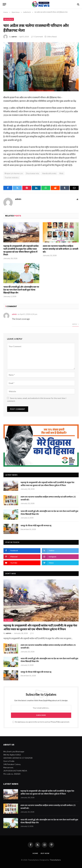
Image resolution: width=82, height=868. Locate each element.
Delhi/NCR (9, 19)
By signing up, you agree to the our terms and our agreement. (41, 722)
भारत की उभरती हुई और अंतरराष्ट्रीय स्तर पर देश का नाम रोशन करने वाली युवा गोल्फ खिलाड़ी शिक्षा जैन (21, 290)
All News (8, 620)
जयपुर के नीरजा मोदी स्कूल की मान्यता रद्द (36, 525)
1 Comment (37, 37)
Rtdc (61, 173)
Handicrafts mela (49, 173)
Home (35, 853)
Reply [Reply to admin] (76, 324)
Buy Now (45, 853)
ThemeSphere (55, 860)
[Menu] (4, 4)
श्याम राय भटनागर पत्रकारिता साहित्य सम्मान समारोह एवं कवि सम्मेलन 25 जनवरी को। (60, 249)
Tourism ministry (12, 178)
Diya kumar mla (32, 173)
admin (14, 37)
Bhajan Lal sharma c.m (14, 173)
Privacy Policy (56, 722)
